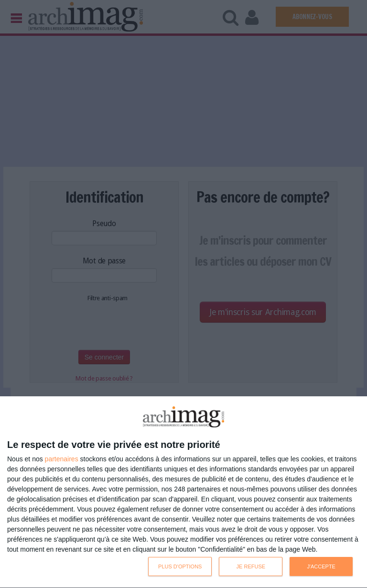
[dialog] (183, 492)
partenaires (62, 459)
